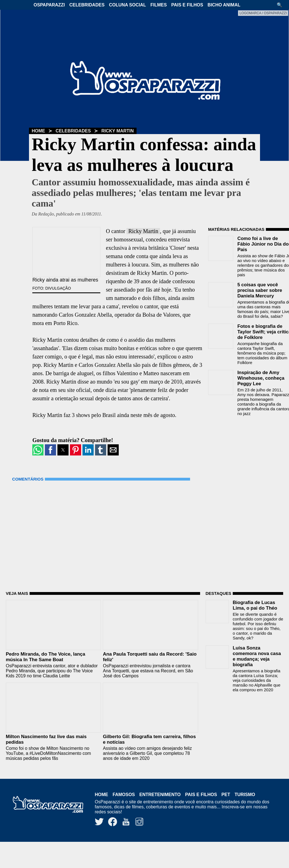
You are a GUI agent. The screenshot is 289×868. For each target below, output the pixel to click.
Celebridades (87, 5)
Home (38, 131)
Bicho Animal (224, 5)
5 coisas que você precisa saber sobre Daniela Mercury (260, 290)
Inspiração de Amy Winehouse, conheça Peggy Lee (261, 378)
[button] (281, 5)
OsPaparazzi (49, 5)
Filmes (159, 5)
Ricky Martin (118, 131)
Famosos (124, 795)
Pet (226, 795)
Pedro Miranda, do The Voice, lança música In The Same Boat (46, 657)
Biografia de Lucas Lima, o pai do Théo (255, 605)
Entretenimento (160, 795)
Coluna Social (127, 5)
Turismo (245, 795)
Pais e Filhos (187, 5)
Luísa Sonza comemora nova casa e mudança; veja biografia (257, 656)
